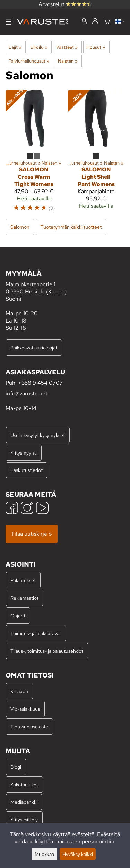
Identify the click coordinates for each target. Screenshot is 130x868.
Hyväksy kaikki (78, 854)
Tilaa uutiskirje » (32, 534)
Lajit (15, 47)
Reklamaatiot (24, 598)
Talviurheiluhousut (29, 61)
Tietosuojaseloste (29, 726)
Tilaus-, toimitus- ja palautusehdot (47, 651)
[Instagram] (27, 509)
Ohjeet (18, 615)
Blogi (16, 767)
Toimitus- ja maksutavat (36, 633)
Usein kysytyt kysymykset (38, 435)
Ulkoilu (39, 47)
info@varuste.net (27, 394)
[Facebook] (12, 509)
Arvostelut (65, 4)
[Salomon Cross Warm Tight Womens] (34, 154)
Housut (96, 47)
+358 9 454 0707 (40, 383)
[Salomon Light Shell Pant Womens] (96, 154)
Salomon (20, 227)
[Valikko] (8, 22)
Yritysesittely (24, 819)
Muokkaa (44, 854)
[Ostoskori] (107, 22)
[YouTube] (42, 509)
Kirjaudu (19, 691)
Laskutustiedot (27, 470)
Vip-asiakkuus (25, 709)
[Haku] (85, 22)
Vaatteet (67, 47)
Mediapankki (24, 802)
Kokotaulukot (24, 785)
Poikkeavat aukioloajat (34, 348)
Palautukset (23, 580)
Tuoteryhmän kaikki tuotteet (71, 227)
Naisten (68, 61)
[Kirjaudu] (95, 21)
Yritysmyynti (24, 453)
